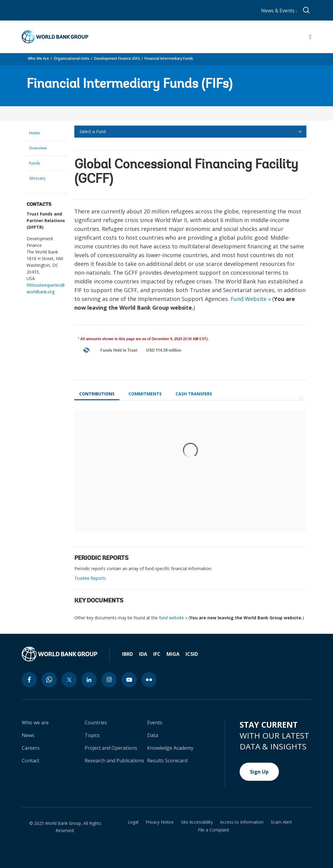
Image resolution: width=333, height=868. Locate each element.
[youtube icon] (129, 680)
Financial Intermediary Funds (169, 58)
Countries (96, 723)
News (28, 735)
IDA (143, 654)
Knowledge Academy (170, 748)
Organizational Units (71, 58)
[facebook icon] (29, 680)
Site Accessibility (197, 822)
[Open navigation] (310, 37)
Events (155, 723)
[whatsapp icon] (49, 680)
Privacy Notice (160, 822)
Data (153, 735)
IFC (157, 654)
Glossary (37, 178)
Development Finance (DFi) (117, 58)
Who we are (35, 723)
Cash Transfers (194, 394)
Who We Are (38, 58)
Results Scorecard (167, 761)
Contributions (97, 394)
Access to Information (242, 822)
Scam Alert (281, 822)
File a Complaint (214, 830)
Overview (38, 148)
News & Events (279, 11)
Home (34, 133)
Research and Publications (114, 761)
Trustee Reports (90, 578)
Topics (92, 735)
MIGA (173, 654)
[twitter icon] (69, 680)
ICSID (192, 654)
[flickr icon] (149, 680)
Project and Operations (111, 748)
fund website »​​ (173, 618)
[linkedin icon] (89, 680)
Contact (31, 761)
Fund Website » (251, 299)
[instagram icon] (109, 680)
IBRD (128, 654)
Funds (35, 163)
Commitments (145, 394)
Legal (133, 822)
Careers (31, 748)
